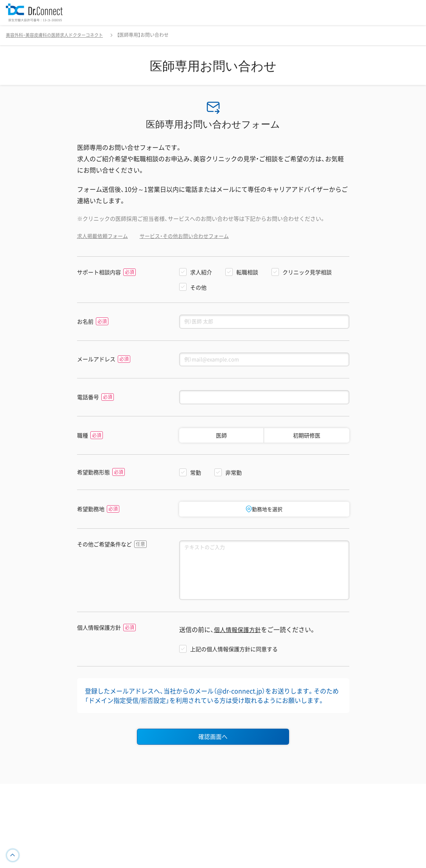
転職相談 (247, 272)
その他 (198, 287)
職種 (83, 439)
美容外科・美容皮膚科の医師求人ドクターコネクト (59, 35)
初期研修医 (307, 439)
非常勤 (234, 476)
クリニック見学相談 (307, 272)
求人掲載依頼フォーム (104, 236)
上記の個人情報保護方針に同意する (234, 659)
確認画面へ (213, 747)
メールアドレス (96, 361)
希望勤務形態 (93, 476)
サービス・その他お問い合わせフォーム (191, 236)
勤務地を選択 (264, 513)
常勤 (196, 476)
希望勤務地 (91, 513)
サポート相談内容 (99, 272)
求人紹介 (201, 272)
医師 (221, 439)
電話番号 (88, 400)
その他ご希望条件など (104, 548)
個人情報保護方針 (99, 637)
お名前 (85, 322)
